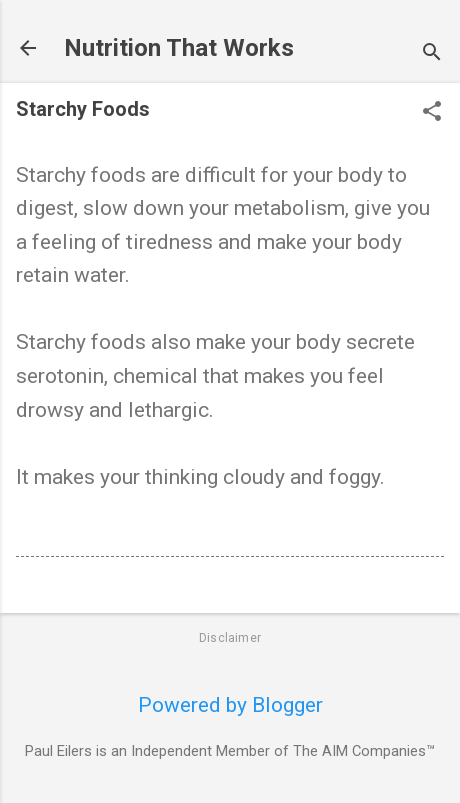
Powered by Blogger (230, 705)
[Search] (432, 54)
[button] (432, 113)
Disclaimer (230, 638)
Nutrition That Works (179, 48)
